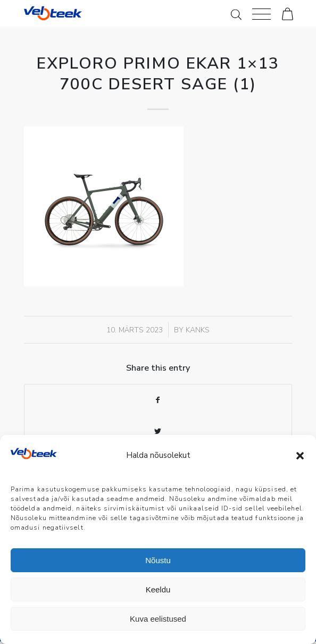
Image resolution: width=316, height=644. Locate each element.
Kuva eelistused (158, 619)
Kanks (198, 330)
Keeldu (158, 589)
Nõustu (158, 560)
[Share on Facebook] (158, 400)
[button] (300, 456)
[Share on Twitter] (158, 432)
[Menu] (261, 13)
